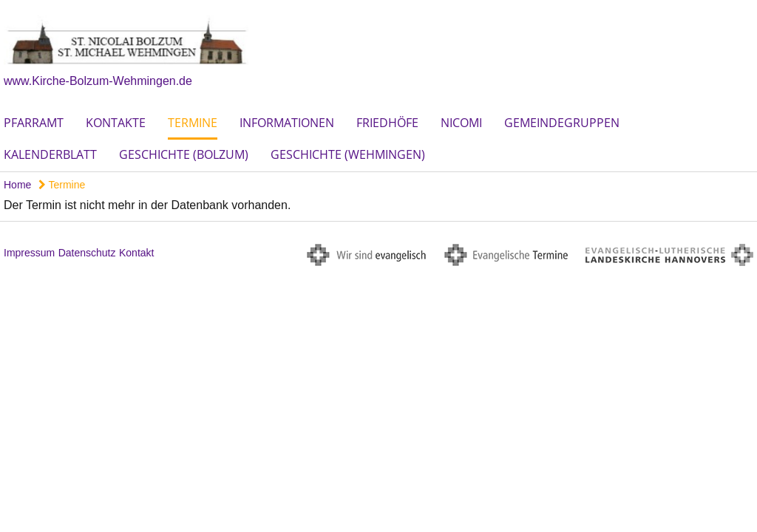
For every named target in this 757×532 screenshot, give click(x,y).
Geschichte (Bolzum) (184, 154)
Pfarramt (34, 123)
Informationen (287, 123)
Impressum (29, 253)
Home (17, 185)
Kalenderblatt (50, 154)
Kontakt (136, 253)
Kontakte (116, 123)
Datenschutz (87, 253)
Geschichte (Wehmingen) (348, 154)
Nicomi (461, 123)
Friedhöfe (387, 123)
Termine (193, 123)
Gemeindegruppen (562, 123)
